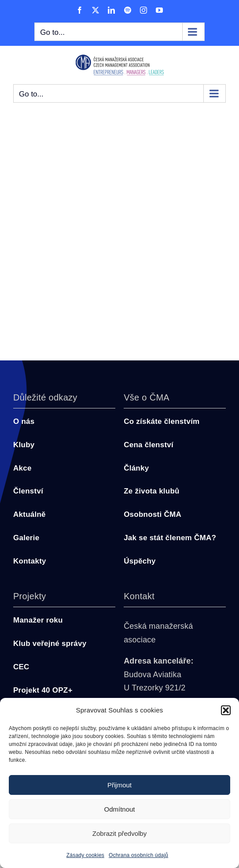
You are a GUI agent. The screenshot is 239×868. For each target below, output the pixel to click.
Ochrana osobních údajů (138, 855)
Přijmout (119, 785)
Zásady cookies (85, 855)
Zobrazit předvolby (119, 833)
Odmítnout (119, 809)
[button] (226, 710)
